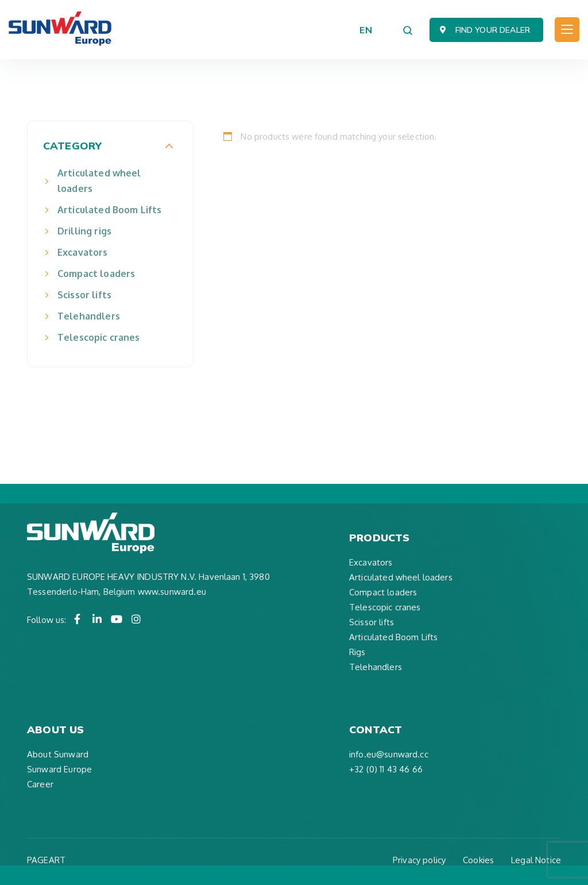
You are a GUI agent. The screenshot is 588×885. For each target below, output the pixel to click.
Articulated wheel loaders (99, 181)
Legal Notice (536, 860)
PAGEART (46, 860)
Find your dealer (493, 30)
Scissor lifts (84, 295)
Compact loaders (96, 274)
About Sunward (58, 754)
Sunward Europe (59, 769)
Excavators (83, 252)
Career (40, 784)
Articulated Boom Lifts (109, 210)
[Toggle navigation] (567, 30)
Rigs (357, 652)
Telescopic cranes (99, 337)
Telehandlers (89, 316)
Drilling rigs (84, 231)
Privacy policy (419, 860)
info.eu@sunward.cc (389, 754)
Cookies (478, 860)
